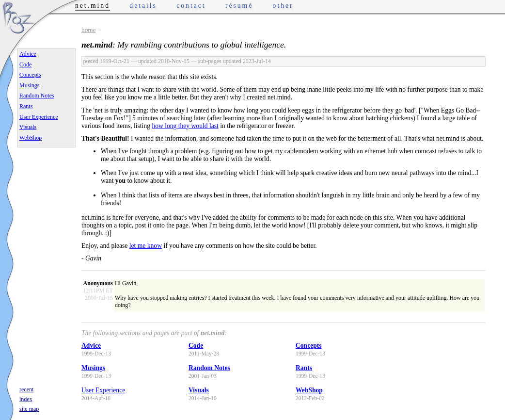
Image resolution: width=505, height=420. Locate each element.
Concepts (309, 346)
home (89, 30)
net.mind (93, 6)
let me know (146, 246)
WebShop (309, 390)
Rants (304, 368)
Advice (91, 346)
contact (191, 6)
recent (26, 389)
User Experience (103, 390)
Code (196, 346)
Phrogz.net (18, 17)
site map (29, 409)
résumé (239, 6)
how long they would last (185, 126)
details (143, 6)
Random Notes (209, 368)
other (283, 6)
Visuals (199, 390)
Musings (93, 368)
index (26, 399)
